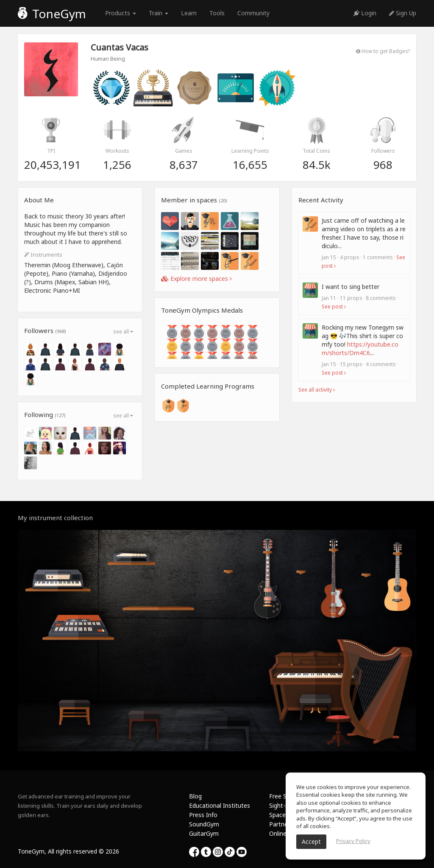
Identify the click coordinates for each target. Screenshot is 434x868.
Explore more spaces (196, 279)
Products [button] (121, 13)
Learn (189, 13)
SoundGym (204, 824)
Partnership (285, 824)
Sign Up (403, 13)
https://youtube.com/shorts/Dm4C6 (360, 349)
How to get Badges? (383, 51)
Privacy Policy (353, 841)
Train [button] (159, 13)
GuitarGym (204, 833)
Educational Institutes (220, 805)
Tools (217, 13)
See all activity (317, 389)
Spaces (279, 815)
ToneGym (52, 14)
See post (334, 306)
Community (253, 13)
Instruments (43, 255)
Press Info (203, 815)
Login (365, 13)
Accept (311, 841)
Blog (195, 796)
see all (123, 332)
